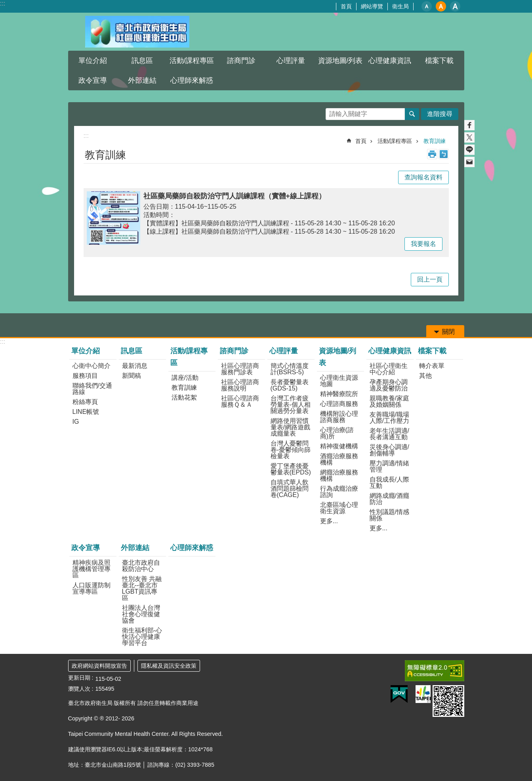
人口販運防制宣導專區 (92, 588)
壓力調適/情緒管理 (389, 466)
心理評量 (291, 61)
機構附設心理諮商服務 (339, 417)
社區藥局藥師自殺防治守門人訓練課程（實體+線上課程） (235, 196)
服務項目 (85, 376)
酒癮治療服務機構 (339, 459)
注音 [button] (444, 154)
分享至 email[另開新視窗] (469, 162)
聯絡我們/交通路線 (92, 389)
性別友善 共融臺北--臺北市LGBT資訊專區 (142, 588)
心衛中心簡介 (92, 366)
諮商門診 (241, 61)
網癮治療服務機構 (339, 475)
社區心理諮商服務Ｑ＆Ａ (240, 401)
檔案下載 (439, 61)
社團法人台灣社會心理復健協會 (141, 614)
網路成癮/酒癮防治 (389, 499)
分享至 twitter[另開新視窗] (469, 137)
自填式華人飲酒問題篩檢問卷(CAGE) (290, 489)
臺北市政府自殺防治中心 (141, 566)
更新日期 (79, 678)
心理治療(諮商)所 (337, 433)
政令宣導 (93, 80)
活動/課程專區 (192, 61)
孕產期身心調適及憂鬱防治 (389, 385)
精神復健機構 (339, 446)
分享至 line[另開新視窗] (469, 150)
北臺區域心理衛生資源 (339, 508)
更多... (329, 521)
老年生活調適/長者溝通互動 (389, 434)
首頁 (346, 6)
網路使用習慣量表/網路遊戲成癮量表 (290, 427)
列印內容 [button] (432, 154)
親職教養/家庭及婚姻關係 (389, 401)
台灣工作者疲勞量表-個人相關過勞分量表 (291, 405)
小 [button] (427, 6)
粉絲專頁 (85, 402)
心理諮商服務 (339, 404)
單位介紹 (93, 61)
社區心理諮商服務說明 (240, 385)
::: (3, 3)
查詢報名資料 (423, 177)
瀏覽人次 (79, 689)
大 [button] (455, 6)
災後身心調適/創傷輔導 (389, 450)
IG (76, 422)
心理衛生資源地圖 (339, 381)
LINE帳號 (86, 412)
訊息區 (142, 61)
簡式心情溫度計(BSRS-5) (290, 369)
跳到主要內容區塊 (4, 4)
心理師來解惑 (192, 80)
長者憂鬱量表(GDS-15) (290, 385)
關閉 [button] (448, 332)
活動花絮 (184, 397)
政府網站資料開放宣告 (99, 666)
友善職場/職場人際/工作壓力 (389, 418)
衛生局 (400, 6)
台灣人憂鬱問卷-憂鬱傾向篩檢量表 (291, 450)
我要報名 (423, 244)
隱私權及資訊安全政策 (169, 666)
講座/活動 (185, 378)
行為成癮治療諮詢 (339, 492)
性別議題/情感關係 (389, 515)
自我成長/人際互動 (389, 483)
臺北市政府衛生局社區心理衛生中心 (137, 32)
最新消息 (135, 366)
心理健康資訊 (390, 61)
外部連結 (142, 80)
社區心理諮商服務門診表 (240, 369)
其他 (425, 376)
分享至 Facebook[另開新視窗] (469, 125)
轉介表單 (432, 366)
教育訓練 (435, 141)
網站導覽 (372, 6)
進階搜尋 (440, 114)
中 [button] (441, 6)
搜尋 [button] (412, 114)
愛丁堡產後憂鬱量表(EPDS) (291, 469)
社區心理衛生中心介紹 (389, 369)
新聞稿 (132, 376)
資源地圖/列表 (340, 61)
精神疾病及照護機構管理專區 (92, 569)
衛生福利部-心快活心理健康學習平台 (142, 637)
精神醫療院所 (339, 394)
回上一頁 (430, 279)
